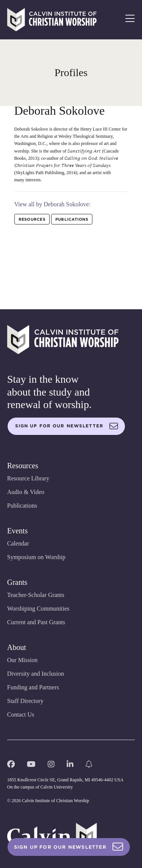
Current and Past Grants (36, 622)
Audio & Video (26, 492)
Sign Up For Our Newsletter (69, 847)
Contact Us (21, 715)
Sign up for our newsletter (67, 426)
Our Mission (22, 660)
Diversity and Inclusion (36, 674)
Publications (22, 506)
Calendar (18, 543)
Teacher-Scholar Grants (36, 595)
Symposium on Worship (36, 557)
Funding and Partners (33, 687)
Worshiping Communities (38, 609)
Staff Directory (25, 701)
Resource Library (28, 478)
